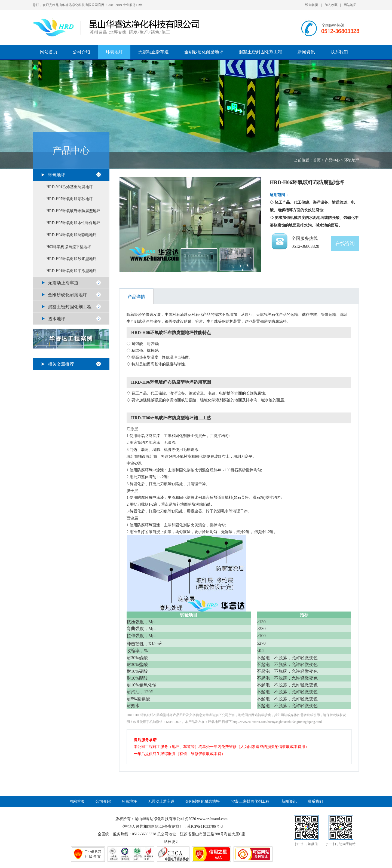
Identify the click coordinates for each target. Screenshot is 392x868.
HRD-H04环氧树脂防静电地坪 (72, 235)
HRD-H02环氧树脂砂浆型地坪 (72, 259)
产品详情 (136, 297)
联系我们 (339, 52)
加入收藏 (331, 5)
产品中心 (332, 160)
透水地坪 (57, 319)
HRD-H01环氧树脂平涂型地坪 (72, 271)
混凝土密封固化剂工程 (261, 52)
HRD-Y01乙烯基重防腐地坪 (70, 187)
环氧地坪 (114, 52)
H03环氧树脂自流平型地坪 (69, 247)
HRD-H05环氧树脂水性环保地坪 (73, 223)
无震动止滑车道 (154, 52)
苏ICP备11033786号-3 (205, 826)
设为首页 (312, 5)
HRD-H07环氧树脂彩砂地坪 (70, 199)
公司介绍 (81, 52)
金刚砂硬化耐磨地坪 (204, 52)
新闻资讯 (306, 52)
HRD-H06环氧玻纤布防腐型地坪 (73, 211)
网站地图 (350, 5)
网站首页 (49, 52)
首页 (317, 160)
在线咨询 (345, 243)
